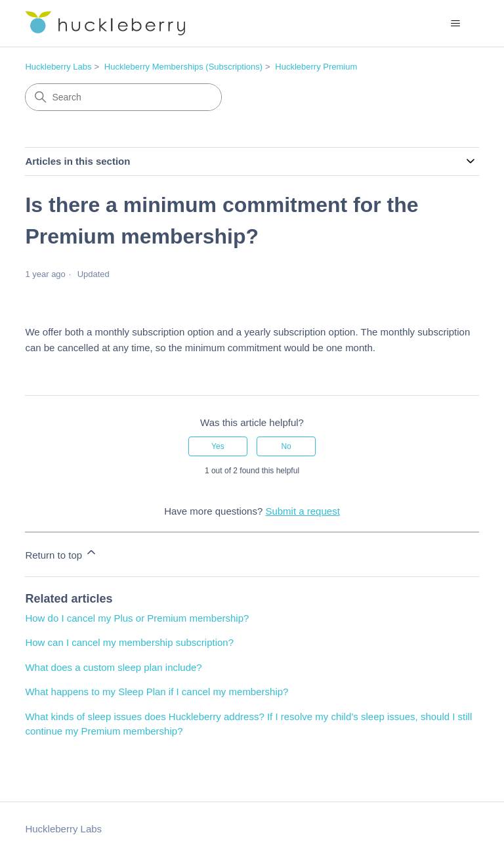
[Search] (123, 97)
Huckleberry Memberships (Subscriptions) (183, 67)
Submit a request (302, 511)
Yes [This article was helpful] (218, 446)
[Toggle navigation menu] (456, 24)
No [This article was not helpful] (286, 446)
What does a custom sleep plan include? (113, 667)
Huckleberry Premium (316, 67)
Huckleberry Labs (58, 67)
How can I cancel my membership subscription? (129, 642)
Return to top (61, 553)
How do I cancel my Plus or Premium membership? (137, 618)
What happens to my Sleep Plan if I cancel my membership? (157, 692)
